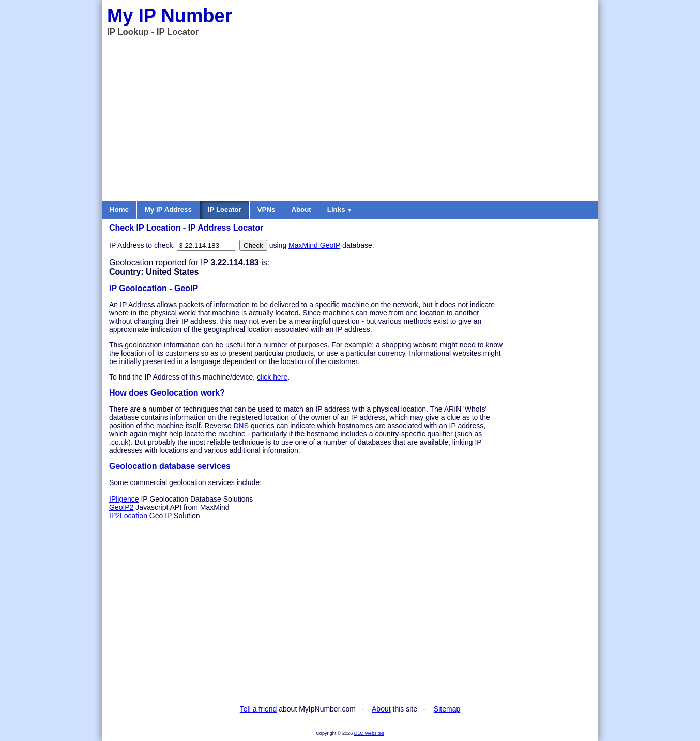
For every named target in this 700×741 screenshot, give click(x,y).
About (301, 210)
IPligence (124, 499)
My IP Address (168, 210)
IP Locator (225, 210)
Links (340, 210)
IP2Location (128, 516)
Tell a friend (258, 709)
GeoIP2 (121, 507)
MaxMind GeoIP (314, 245)
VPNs (267, 210)
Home (119, 210)
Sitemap (447, 709)
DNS (241, 426)
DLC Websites (369, 733)
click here (272, 377)
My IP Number (170, 16)
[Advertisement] (350, 118)
